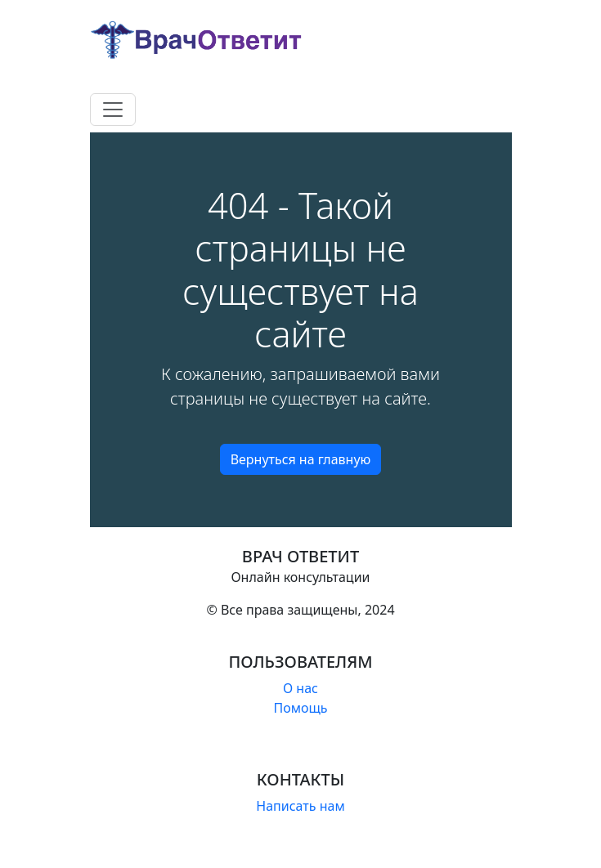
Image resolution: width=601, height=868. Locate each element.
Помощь (300, 708)
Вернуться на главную (301, 459)
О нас (300, 688)
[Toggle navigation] (113, 110)
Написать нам (300, 806)
